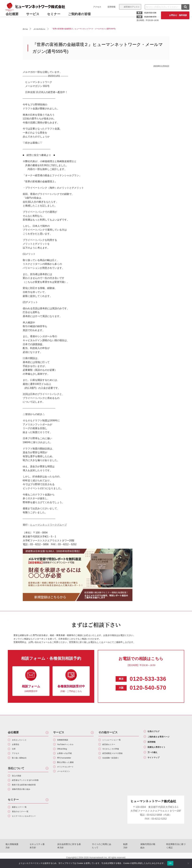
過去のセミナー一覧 (23, 822)
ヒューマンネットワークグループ (48, 525)
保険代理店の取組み (147, 854)
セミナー (56, 16)
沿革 (15, 751)
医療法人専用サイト (161, 752)
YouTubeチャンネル (69, 746)
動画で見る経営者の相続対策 (28, 792)
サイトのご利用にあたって (104, 854)
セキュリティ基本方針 (38, 854)
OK (170, 863)
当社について (16, 773)
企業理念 (17, 746)
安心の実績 (18, 781)
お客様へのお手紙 (68, 757)
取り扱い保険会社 (22, 762)
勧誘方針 (127, 854)
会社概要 (13, 732)
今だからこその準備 (114, 751)
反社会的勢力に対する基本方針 (70, 854)
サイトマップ (156, 765)
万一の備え (155, 758)
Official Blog (64, 751)
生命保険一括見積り (114, 762)
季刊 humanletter (67, 762)
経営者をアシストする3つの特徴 (30, 787)
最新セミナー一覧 (22, 816)
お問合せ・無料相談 (176, 15)
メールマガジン (66, 778)
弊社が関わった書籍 (69, 768)
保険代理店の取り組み (25, 797)
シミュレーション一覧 (115, 740)
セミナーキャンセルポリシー (28, 827)
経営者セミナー (112, 746)
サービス (35, 16)
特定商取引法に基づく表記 (175, 854)
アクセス (95, 7)
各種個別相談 (65, 740)
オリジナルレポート (69, 773)
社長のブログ (156, 732)
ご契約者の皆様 (81, 16)
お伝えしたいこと (22, 740)
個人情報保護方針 (13, 854)
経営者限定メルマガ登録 (116, 757)
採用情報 (110, 7)
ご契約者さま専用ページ (163, 739)
